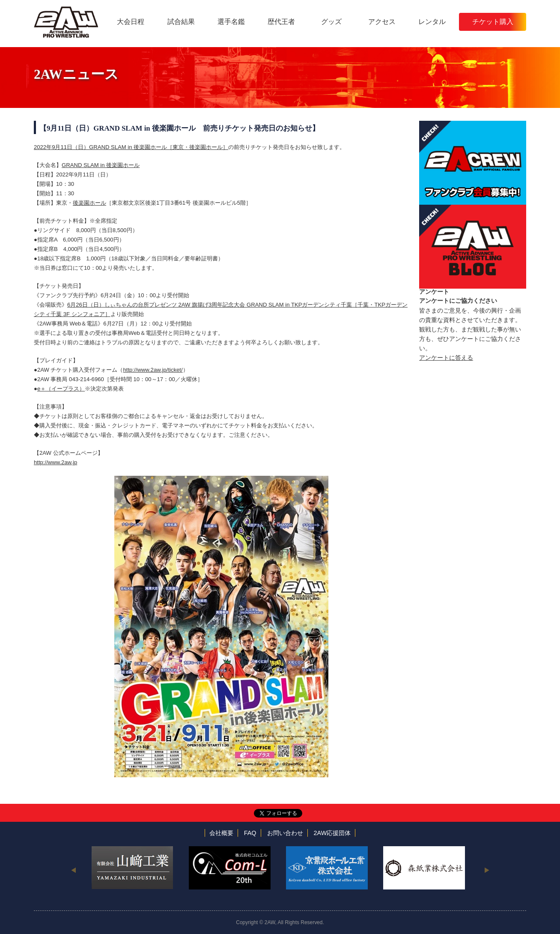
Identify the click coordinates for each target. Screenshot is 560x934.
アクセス (382, 22)
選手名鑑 (231, 22)
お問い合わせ (285, 833)
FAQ (250, 833)
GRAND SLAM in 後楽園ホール (101, 165)
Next (487, 870)
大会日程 (131, 22)
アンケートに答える (446, 358)
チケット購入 (493, 22)
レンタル (432, 22)
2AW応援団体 (332, 833)
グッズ (331, 22)
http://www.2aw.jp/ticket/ (153, 370)
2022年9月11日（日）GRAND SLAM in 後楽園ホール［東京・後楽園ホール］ (131, 147)
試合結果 (181, 22)
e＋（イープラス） (61, 389)
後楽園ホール (89, 203)
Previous (73, 870)
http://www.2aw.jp (55, 462)
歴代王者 (281, 22)
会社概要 (221, 833)
